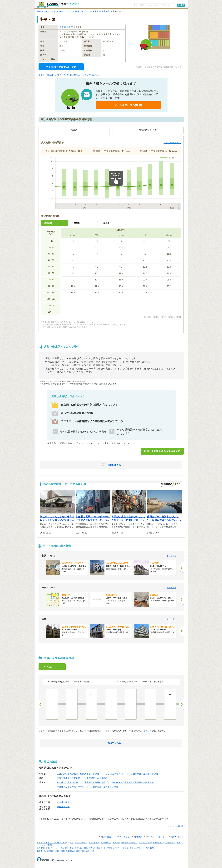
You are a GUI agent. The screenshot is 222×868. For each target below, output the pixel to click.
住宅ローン (101, 848)
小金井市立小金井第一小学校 (71, 787)
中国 (82, 851)
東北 (45, 851)
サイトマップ (123, 837)
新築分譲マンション (129, 843)
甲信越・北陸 (59, 851)
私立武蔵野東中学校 (115, 774)
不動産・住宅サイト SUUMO (51, 11)
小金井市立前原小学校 (95, 782)
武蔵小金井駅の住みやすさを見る (162, 451)
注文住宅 (40, 848)
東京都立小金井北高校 (97, 778)
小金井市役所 (63, 802)
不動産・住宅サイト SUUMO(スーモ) (52, 843)
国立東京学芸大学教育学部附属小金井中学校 (78, 774)
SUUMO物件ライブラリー (79, 11)
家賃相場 (116, 843)
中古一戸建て (170, 843)
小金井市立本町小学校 (68, 782)
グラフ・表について (172, 143)
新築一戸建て (158, 843)
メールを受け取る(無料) (128, 105)
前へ (41, 704)
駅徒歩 (106, 223)
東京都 (98, 11)
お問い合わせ (177, 837)
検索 (182, 5)
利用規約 (138, 837)
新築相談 (78, 848)
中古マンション (145, 843)
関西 (72, 851)
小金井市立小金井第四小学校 (104, 787)
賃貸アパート (94, 843)
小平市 (107, 11)
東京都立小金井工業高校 (69, 778)
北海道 (40, 851)
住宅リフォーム (52, 848)
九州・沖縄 (90, 851)
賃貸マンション (81, 843)
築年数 (77, 223)
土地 (178, 843)
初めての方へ (107, 837)
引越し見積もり (90, 848)
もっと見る (172, 556)
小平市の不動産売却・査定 (61, 67)
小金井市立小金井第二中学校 (144, 774)
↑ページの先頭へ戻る (177, 826)
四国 (77, 851)
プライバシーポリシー (157, 837)
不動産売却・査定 (66, 848)
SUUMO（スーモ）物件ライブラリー (59, 5)
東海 (67, 851)
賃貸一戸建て (106, 843)
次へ (181, 704)
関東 (50, 851)
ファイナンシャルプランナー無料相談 (138, 848)
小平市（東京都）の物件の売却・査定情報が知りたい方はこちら (69, 75)
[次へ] (181, 568)
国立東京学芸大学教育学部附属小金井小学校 (133, 782)
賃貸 (72, 843)
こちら (146, 731)
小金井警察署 (63, 807)
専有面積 (48, 223)
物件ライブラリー (114, 848)
